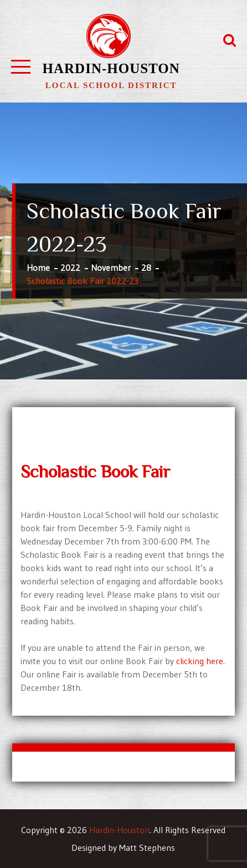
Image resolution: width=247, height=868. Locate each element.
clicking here (200, 661)
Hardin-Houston (111, 68)
